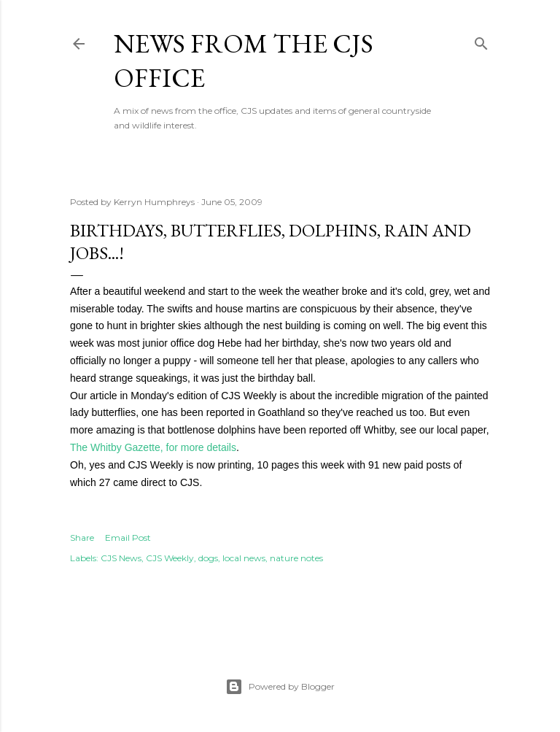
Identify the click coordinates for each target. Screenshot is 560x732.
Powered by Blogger (280, 687)
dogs (208, 558)
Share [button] (82, 538)
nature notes (296, 558)
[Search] (481, 41)
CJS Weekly (170, 558)
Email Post (128, 538)
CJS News (121, 558)
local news (244, 558)
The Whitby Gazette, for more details (153, 447)
